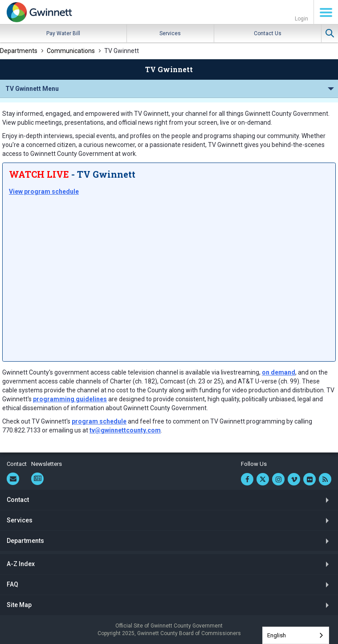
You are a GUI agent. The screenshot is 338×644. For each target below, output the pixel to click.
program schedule (99, 421)
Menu (326, 12)
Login (301, 19)
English (277, 635)
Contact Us (268, 33)
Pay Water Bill (63, 33)
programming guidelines (70, 399)
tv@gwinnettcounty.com (125, 430)
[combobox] (296, 635)
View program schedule (44, 192)
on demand (279, 372)
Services (170, 33)
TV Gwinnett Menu (32, 89)
